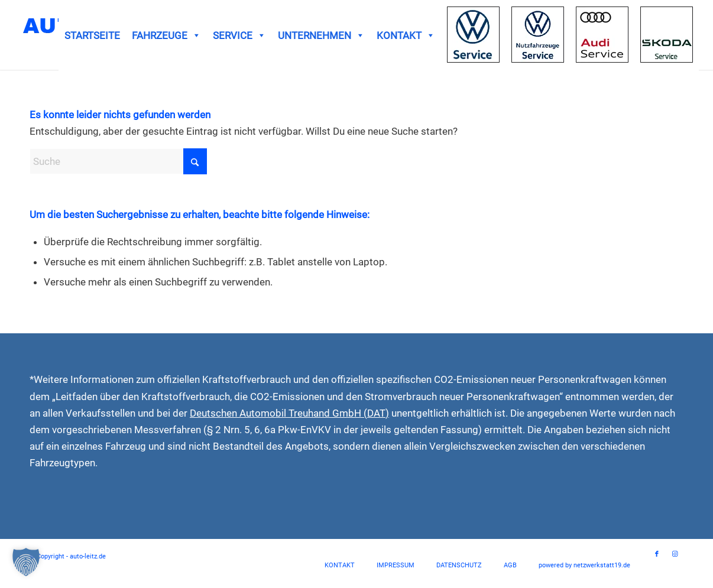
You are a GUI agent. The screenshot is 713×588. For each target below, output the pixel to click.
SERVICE (239, 35)
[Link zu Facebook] (657, 554)
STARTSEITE (92, 35)
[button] (26, 562)
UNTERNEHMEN (321, 35)
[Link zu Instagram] (675, 554)
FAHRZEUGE (166, 35)
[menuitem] (340, 566)
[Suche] (118, 161)
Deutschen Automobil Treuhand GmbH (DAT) (289, 413)
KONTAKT (406, 35)
